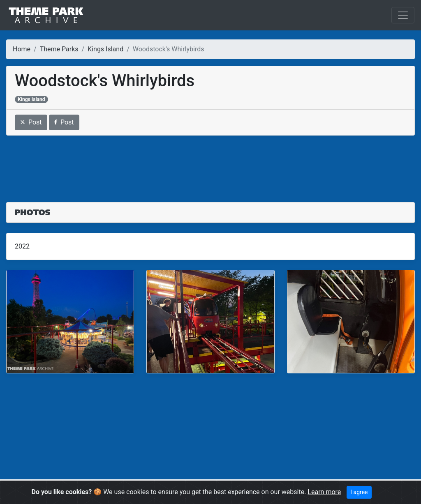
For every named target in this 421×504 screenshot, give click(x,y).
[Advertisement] (210, 164)
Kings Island (105, 49)
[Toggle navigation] (403, 15)
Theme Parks (59, 49)
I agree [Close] (359, 492)
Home (22, 49)
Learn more (324, 492)
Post (31, 122)
